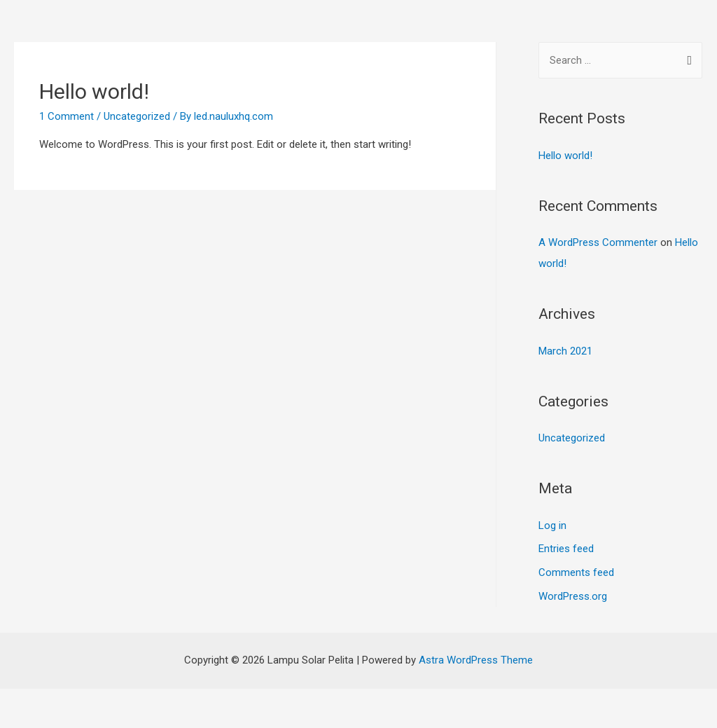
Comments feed (576, 572)
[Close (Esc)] (28, 701)
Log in (552, 526)
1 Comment (67, 116)
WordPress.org (573, 596)
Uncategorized (137, 116)
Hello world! (94, 91)
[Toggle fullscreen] (146, 701)
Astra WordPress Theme (476, 660)
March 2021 (565, 351)
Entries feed (566, 549)
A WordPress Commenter (598, 242)
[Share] (87, 701)
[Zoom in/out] (204, 701)
